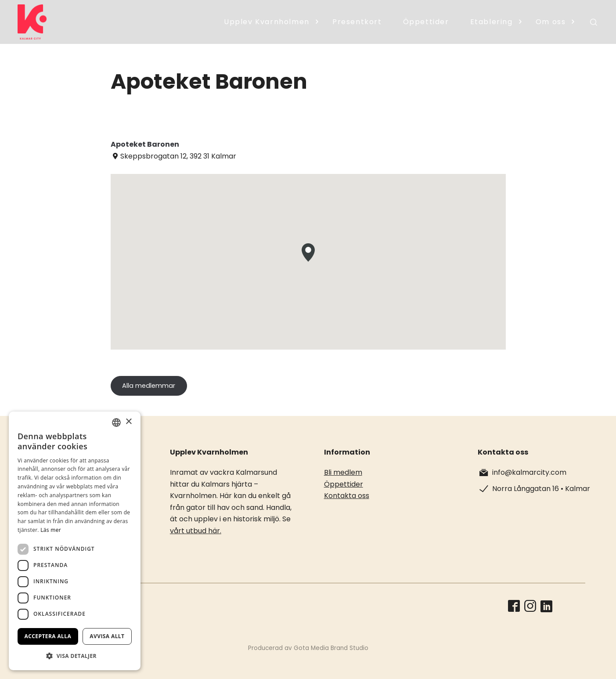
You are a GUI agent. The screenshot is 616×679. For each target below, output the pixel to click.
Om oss (551, 22)
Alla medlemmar (149, 386)
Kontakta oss (347, 496)
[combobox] (116, 423)
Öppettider (426, 22)
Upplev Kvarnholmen (267, 22)
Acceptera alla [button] (48, 636)
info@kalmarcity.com (529, 472)
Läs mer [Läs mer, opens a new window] (51, 530)
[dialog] (75, 541)
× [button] (128, 422)
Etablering (492, 22)
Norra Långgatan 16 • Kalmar (541, 489)
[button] (75, 656)
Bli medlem (343, 472)
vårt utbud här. (196, 531)
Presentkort (357, 22)
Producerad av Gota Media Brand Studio (308, 648)
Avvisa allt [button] (107, 636)
